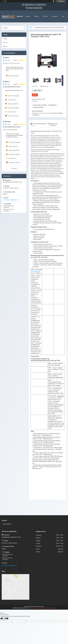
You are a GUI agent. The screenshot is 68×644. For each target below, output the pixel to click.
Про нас (46, 16)
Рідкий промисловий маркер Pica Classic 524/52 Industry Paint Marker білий (15, 69)
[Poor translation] (6, 619)
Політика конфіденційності (49, 608)
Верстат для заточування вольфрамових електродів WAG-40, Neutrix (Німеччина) (15, 135)
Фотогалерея (7, 524)
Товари (36, 16)
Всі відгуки (14, 168)
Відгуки (5, 46)
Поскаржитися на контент (36, 608)
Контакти (55, 16)
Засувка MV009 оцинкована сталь (14, 90)
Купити (35, 95)
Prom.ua (42, 606)
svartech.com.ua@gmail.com (11, 200)
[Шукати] (24, 28)
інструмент (35, 271)
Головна (27, 16)
